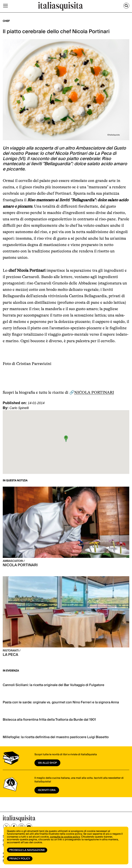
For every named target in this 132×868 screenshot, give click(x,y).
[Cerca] (126, 6)
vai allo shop (47, 763)
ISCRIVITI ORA (47, 790)
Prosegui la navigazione (27, 850)
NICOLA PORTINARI (94, 392)
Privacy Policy (20, 859)
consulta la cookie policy (65, 837)
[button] (66, 439)
